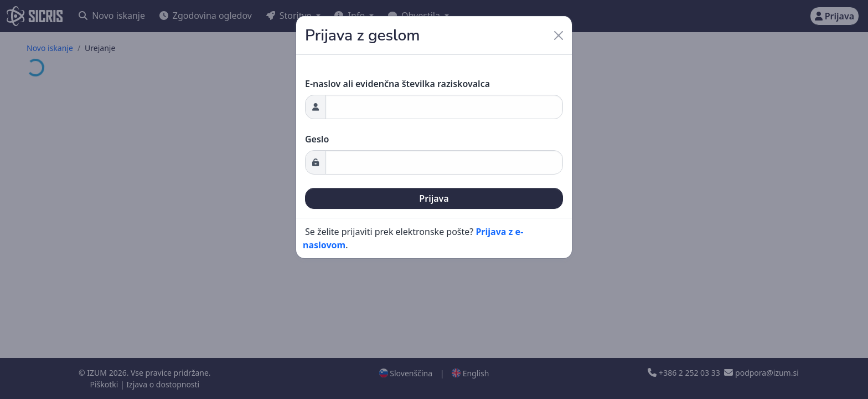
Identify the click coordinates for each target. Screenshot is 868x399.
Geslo (317, 139)
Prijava (434, 198)
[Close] (559, 35)
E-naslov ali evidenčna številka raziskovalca (397, 84)
